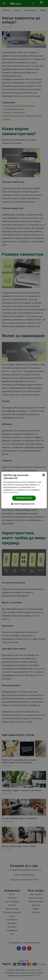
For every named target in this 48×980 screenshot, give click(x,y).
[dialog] (24, 490)
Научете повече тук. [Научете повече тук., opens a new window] (11, 492)
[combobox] (44, 475)
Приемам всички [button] (24, 498)
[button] (24, 504)
